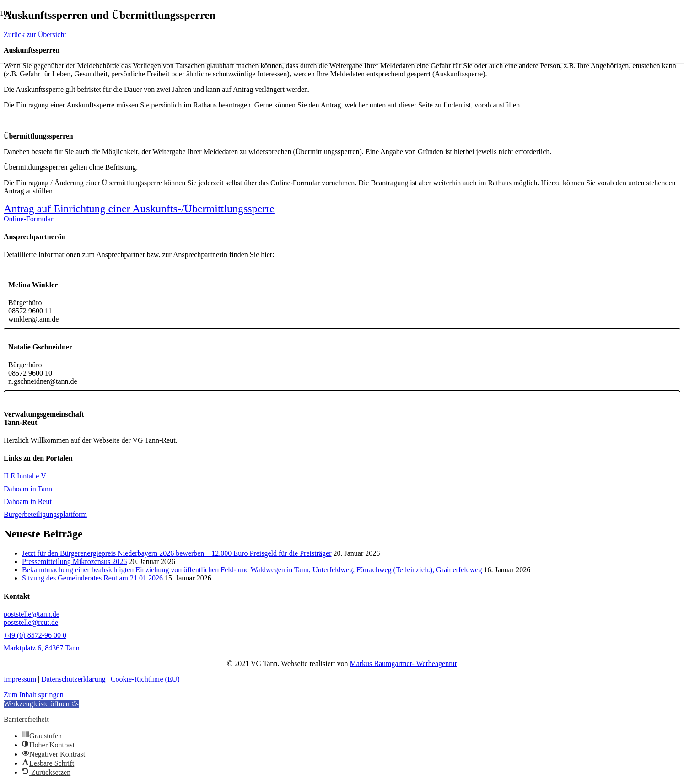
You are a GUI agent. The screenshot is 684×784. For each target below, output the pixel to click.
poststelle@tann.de (32, 614)
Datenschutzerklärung (73, 679)
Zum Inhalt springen (34, 695)
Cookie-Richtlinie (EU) (145, 679)
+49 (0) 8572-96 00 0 (35, 635)
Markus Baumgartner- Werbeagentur (403, 663)
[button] (41, 704)
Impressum (20, 679)
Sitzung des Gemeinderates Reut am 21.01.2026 (92, 578)
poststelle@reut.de (31, 622)
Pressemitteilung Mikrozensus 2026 (74, 561)
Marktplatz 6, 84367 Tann (42, 648)
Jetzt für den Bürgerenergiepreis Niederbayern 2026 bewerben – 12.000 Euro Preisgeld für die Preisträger (177, 553)
